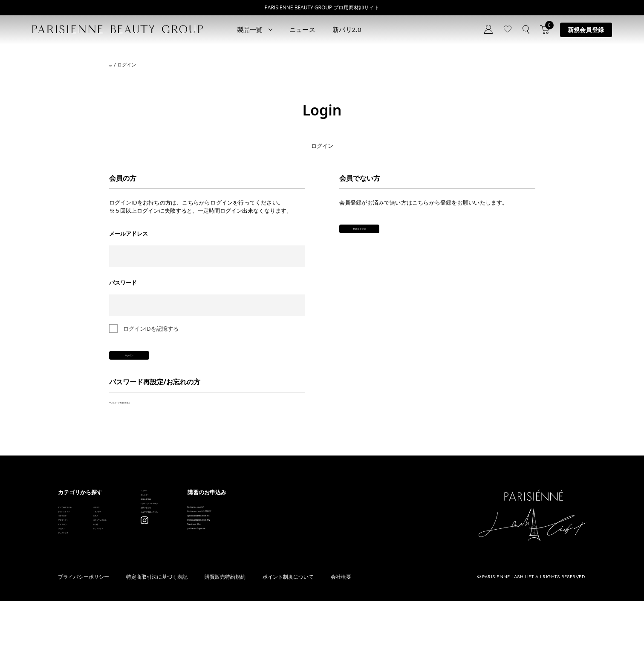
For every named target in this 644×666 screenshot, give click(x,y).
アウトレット (140, 590)
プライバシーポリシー (84, 642)
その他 (132, 578)
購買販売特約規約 (225, 642)
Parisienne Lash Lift (312, 526)
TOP (114, 65)
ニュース (302, 29)
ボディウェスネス (146, 565)
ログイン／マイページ (230, 548)
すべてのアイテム (80, 526)
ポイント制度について (288, 642)
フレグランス (75, 603)
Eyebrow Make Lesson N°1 (321, 552)
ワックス (69, 590)
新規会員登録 (586, 30)
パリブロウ (72, 552)
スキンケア (137, 539)
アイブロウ (72, 578)
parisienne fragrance (314, 590)
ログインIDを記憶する (151, 329)
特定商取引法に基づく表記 (157, 642)
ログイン (169, 364)
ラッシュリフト (77, 539)
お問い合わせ (219, 561)
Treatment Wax (307, 578)
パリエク (135, 526)
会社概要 (341, 642)
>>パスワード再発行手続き (143, 417)
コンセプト (216, 523)
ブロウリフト (75, 565)
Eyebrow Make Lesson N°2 (321, 565)
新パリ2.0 (347, 29)
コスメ (132, 552)
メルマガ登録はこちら (230, 574)
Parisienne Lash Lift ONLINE (323, 539)
